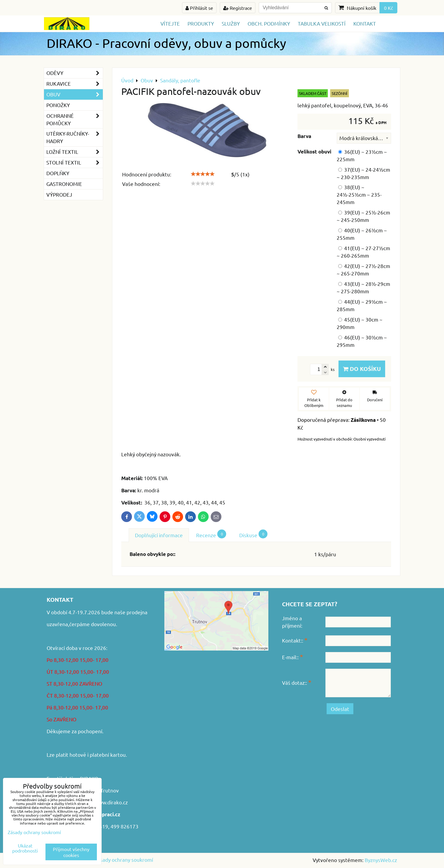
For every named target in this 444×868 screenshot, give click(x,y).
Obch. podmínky (269, 23)
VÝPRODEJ (59, 194)
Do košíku (362, 369)
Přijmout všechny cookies (71, 852)
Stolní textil (75, 163)
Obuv (75, 94)
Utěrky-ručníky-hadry (75, 137)
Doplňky (58, 173)
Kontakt (365, 23)
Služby (231, 23)
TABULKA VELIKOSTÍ (322, 23)
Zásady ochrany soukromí (124, 860)
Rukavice (75, 84)
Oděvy (75, 73)
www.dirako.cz (111, 802)
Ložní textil (75, 152)
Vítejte (170, 23)
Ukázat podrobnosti (25, 848)
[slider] (203, 174)
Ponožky (58, 105)
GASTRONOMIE (64, 184)
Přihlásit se (199, 8)
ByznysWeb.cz (381, 860)
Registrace (238, 8)
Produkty (201, 23)
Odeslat (340, 709)
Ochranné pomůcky (75, 120)
